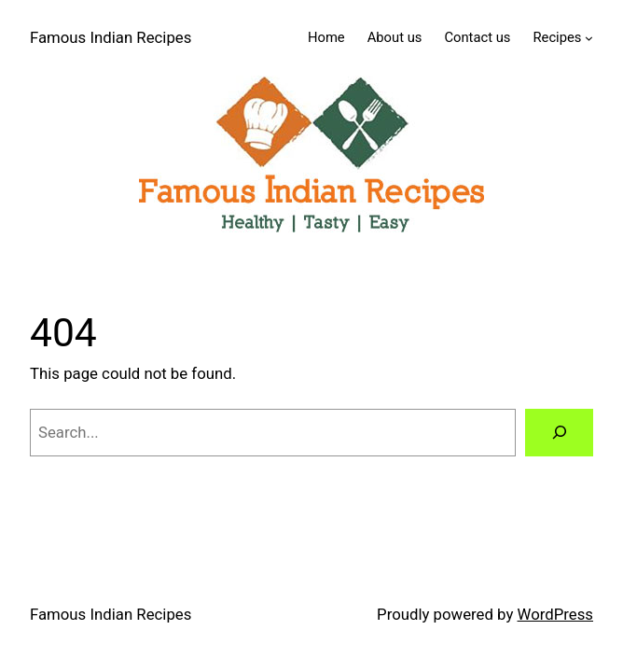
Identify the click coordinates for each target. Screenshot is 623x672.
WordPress (555, 614)
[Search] (559, 432)
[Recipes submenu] (589, 38)
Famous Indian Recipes (111, 37)
